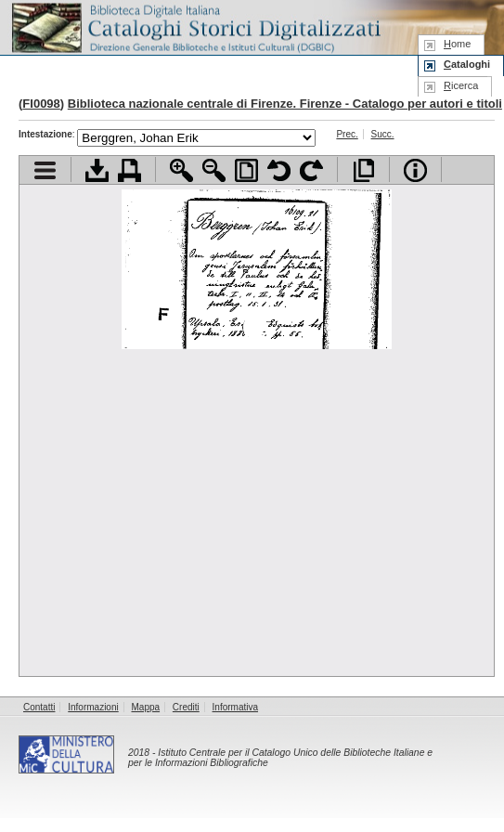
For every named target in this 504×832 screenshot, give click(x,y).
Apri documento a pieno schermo (363, 170)
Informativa (235, 707)
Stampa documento (129, 170)
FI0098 (41, 104)
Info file (415, 170)
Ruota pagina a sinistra (279, 170)
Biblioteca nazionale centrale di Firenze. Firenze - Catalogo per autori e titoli (285, 104)
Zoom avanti (181, 170)
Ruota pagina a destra (311, 170)
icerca (461, 85)
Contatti (39, 707)
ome (457, 44)
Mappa (146, 707)
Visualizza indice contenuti (45, 170)
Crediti (186, 707)
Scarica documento (97, 170)
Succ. (383, 134)
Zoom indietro (214, 170)
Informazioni (93, 707)
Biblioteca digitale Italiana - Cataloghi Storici (195, 26)
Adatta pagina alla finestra (246, 170)
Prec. (347, 134)
